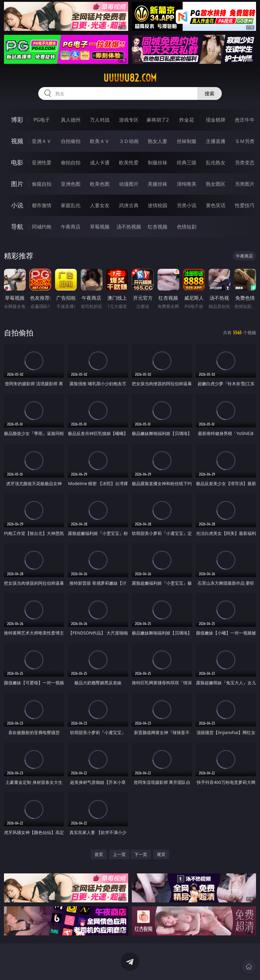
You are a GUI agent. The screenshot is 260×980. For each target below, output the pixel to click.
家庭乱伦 (71, 205)
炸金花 (187, 120)
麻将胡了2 (158, 120)
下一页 (141, 854)
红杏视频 (158, 227)
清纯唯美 (187, 184)
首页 (99, 854)
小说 (17, 205)
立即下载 (173, 966)
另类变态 (245, 163)
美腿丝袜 (158, 184)
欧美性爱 (129, 163)
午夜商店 (71, 227)
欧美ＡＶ (100, 141)
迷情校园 (158, 205)
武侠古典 (129, 205)
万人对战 (100, 120)
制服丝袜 (158, 163)
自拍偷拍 (71, 141)
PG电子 (41, 120)
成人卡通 (100, 163)
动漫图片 (129, 184)
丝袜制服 (187, 141)
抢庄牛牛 (245, 120)
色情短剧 (187, 227)
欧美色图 (100, 184)
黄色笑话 (216, 205)
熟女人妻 (158, 141)
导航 (17, 227)
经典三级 (187, 163)
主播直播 (216, 141)
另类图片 (245, 184)
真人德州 (71, 120)
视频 (17, 141)
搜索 (210, 93)
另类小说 (187, 205)
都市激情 (42, 205)
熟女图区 (216, 184)
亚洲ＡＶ (42, 141)
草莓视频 (100, 227)
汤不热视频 (129, 227)
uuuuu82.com (130, 78)
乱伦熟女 (216, 163)
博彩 (17, 120)
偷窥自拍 (42, 184)
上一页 (119, 854)
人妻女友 (100, 205)
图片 (17, 184)
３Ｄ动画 (129, 141)
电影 (17, 162)
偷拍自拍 (71, 163)
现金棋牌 (216, 120)
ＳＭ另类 (245, 141)
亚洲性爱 (42, 163)
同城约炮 (42, 227)
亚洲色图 (71, 184)
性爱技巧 (245, 205)
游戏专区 (129, 120)
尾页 (161, 854)
